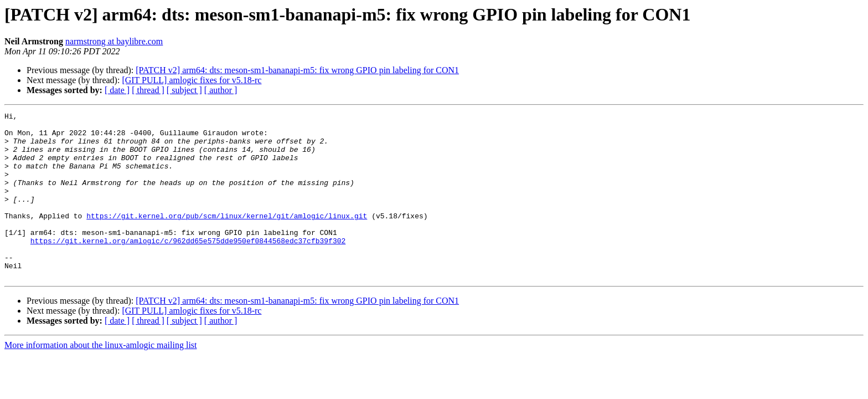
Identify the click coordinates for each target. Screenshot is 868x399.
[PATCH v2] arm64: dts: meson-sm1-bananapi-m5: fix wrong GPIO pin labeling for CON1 (297, 70)
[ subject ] (184, 90)
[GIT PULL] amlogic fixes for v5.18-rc (192, 80)
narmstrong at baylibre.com (114, 41)
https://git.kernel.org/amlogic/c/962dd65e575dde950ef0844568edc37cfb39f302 (188, 267)
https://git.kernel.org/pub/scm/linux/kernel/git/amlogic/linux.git (227, 237)
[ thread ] (148, 90)
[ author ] (221, 90)
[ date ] (117, 90)
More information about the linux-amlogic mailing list (101, 378)
